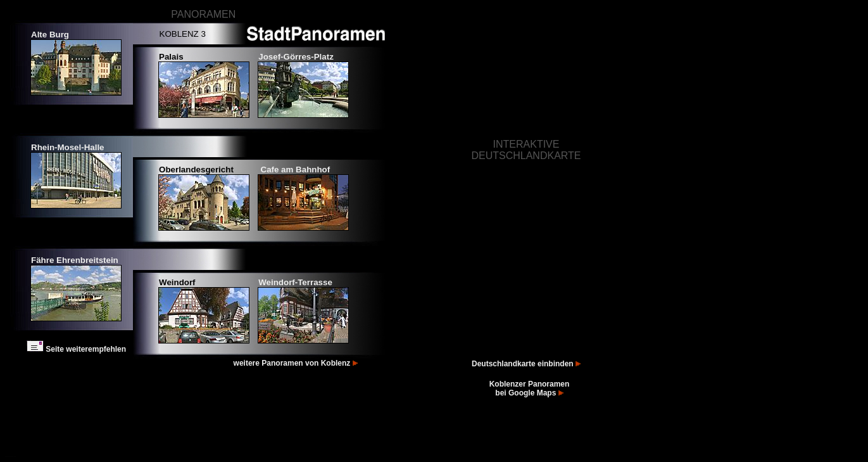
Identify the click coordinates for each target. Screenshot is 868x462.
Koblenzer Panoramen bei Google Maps (530, 388)
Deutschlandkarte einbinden (526, 364)
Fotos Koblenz (8, 457)
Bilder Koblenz (14, 457)
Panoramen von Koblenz (311, 363)
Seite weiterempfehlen (76, 349)
